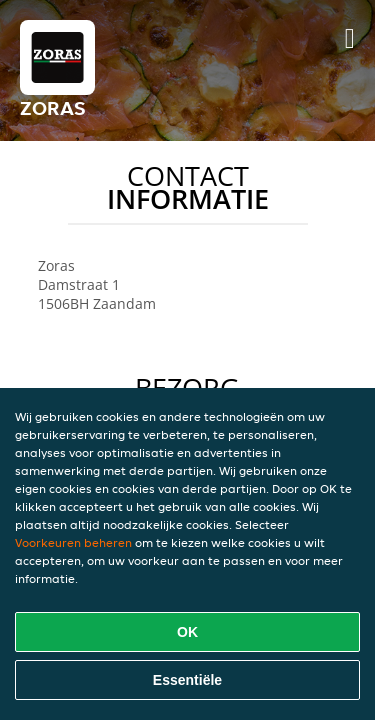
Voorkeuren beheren (73, 542)
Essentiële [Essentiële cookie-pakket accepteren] (187, 680)
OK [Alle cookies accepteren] (187, 632)
